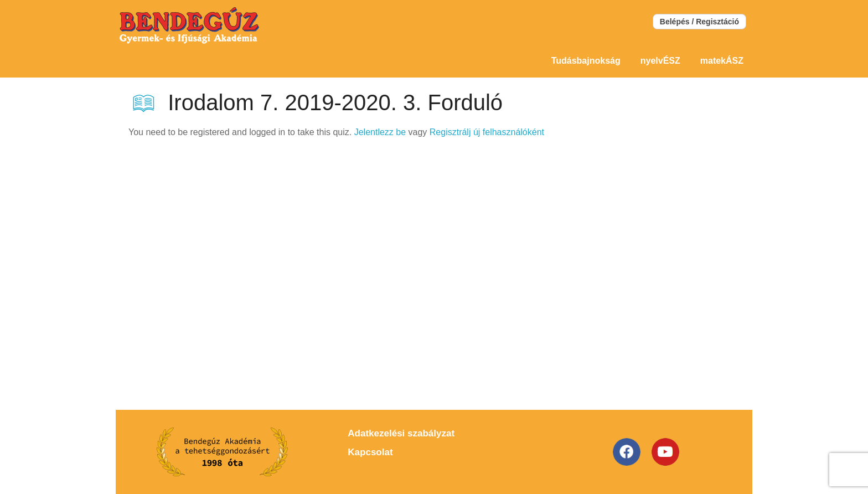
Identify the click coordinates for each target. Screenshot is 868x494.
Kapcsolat (370, 452)
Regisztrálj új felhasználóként (487, 132)
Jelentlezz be (380, 132)
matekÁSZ (722, 61)
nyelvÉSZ (660, 61)
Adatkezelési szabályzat (401, 433)
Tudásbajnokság (586, 61)
